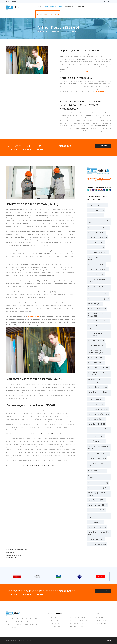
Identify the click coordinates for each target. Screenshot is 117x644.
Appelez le (48, 14)
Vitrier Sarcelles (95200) (97, 345)
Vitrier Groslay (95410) (96, 436)
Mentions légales (101, 623)
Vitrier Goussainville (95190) (98, 269)
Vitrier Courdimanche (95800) (96, 477)
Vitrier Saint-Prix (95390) (97, 471)
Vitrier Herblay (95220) (96, 274)
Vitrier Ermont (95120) (96, 247)
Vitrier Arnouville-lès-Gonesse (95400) (96, 381)
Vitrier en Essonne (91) (54, 626)
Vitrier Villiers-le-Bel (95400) (98, 367)
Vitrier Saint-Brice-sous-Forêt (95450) (97, 374)
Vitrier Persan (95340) (96, 404)
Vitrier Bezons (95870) (96, 210)
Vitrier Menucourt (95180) (97, 505)
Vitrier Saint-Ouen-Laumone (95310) (95, 334)
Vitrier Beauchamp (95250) (98, 409)
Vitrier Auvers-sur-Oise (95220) (96, 464)
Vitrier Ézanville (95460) (97, 424)
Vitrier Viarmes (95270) (96, 510)
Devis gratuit (99, 617)
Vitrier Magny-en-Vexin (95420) (97, 494)
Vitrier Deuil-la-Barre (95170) (98, 227)
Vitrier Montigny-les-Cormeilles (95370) (96, 288)
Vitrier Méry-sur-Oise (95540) (98, 414)
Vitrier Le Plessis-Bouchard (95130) (98, 447)
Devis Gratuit (70, 7)
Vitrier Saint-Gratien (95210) (98, 321)
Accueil (39, 7)
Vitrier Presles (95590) (96, 539)
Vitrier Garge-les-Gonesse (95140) (98, 258)
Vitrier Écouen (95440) (96, 441)
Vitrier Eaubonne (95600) (97, 237)
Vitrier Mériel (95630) (96, 522)
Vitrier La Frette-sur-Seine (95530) (98, 516)
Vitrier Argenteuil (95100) (97, 205)
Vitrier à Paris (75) (53, 617)
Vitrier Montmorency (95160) (98, 299)
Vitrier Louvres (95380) (96, 419)
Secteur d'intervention (53, 7)
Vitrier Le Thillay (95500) (97, 544)
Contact (81, 7)
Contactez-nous (101, 620)
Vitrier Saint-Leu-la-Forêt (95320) (97, 327)
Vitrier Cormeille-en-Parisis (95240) (98, 221)
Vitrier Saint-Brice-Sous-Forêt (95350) (97, 315)
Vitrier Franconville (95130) (98, 252)
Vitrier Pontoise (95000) (97, 309)
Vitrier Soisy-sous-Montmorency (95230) (96, 351)
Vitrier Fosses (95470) (96, 399)
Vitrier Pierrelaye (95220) (97, 458)
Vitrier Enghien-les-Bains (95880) (97, 393)
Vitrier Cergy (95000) (96, 215)
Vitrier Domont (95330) (96, 232)
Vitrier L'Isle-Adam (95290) (97, 387)
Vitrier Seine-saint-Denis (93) (79, 620)
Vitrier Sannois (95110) (96, 340)
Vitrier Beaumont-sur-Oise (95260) (98, 430)
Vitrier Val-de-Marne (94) (78, 623)
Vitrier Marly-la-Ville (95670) (98, 488)
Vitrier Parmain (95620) (96, 500)
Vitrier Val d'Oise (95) (76, 626)
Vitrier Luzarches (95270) (97, 527)
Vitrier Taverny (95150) (96, 358)
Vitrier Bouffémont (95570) (98, 483)
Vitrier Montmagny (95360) (98, 294)
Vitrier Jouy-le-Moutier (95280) (96, 280)
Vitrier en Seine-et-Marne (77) (57, 620)
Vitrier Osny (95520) (95, 304)
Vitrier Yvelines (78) (53, 623)
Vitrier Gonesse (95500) (96, 264)
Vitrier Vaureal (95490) (96, 363)
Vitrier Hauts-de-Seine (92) (78, 617)
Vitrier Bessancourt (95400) (98, 453)
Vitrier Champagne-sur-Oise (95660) (99, 533)
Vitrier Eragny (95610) (96, 242)
